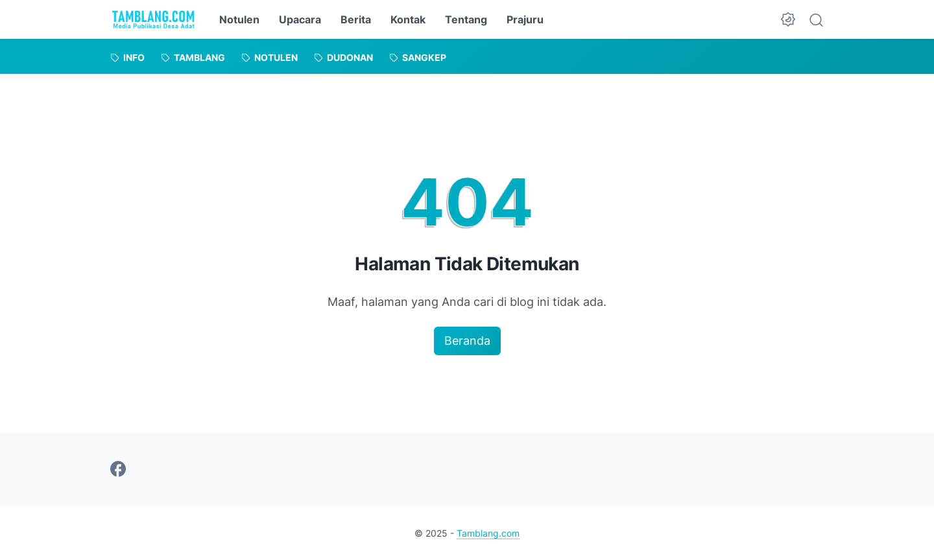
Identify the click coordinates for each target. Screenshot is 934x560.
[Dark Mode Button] (788, 19)
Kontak (408, 19)
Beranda (467, 341)
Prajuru (525, 19)
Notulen (239, 19)
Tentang (466, 19)
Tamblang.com (488, 533)
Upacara (300, 19)
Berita (356, 19)
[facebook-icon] (118, 470)
